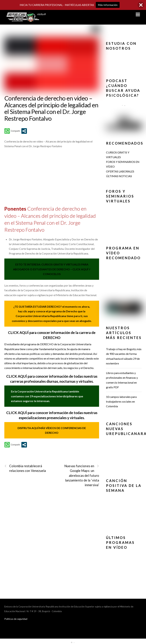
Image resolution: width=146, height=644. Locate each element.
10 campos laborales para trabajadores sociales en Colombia (121, 401)
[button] (124, 57)
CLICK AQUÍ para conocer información (38, 376)
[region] (124, 61)
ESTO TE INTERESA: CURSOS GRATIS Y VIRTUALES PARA (52, 264)
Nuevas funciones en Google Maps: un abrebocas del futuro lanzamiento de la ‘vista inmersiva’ (82, 475)
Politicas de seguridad (16, 619)
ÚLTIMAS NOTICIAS (119, 176)
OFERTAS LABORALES (120, 171)
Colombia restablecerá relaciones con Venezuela (25, 468)
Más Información (108, 5)
